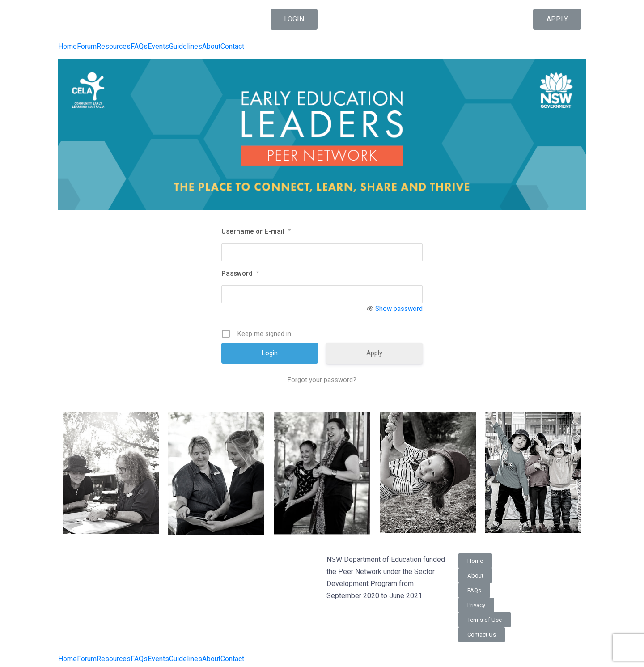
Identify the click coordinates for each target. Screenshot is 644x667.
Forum (87, 47)
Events (158, 47)
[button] (294, 19)
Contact (232, 47)
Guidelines (186, 47)
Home (68, 47)
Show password (399, 309)
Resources (114, 47)
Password (240, 273)
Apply (374, 353)
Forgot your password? (322, 380)
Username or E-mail (256, 231)
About (211, 47)
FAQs (139, 47)
